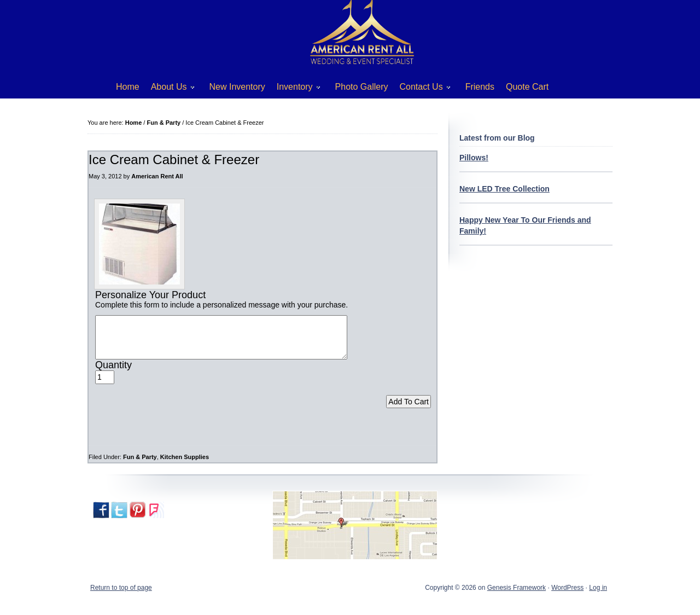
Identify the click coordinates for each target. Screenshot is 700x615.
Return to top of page (121, 596)
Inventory (294, 89)
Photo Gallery (362, 87)
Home (128, 87)
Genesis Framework (517, 596)
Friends (480, 87)
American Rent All (157, 176)
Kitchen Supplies (185, 465)
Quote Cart (527, 87)
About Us (169, 89)
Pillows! (474, 158)
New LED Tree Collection (504, 189)
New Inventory (237, 87)
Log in (598, 596)
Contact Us (421, 89)
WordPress (567, 596)
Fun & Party (140, 465)
